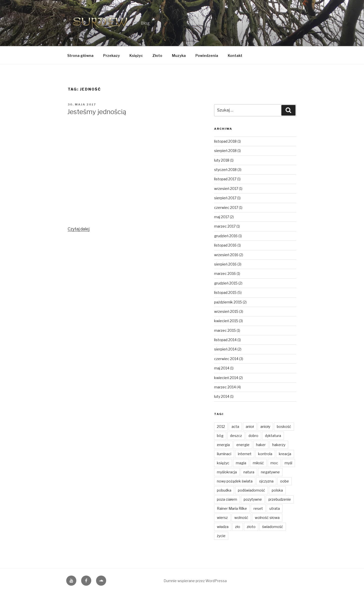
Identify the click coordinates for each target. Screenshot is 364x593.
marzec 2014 (225, 387)
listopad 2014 (225, 340)
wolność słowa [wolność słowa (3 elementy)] (267, 518)
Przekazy (111, 56)
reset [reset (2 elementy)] (258, 508)
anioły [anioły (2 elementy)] (265, 426)
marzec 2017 (225, 226)
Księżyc (136, 56)
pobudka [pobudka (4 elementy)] (224, 490)
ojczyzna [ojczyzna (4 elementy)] (266, 481)
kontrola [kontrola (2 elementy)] (265, 454)
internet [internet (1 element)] (245, 454)
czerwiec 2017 (226, 207)
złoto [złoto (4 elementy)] (251, 527)
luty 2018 (222, 160)
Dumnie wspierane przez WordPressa (195, 581)
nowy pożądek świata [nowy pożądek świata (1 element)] (235, 481)
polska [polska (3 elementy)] (277, 490)
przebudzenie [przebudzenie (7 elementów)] (280, 499)
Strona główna (80, 56)
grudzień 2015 (226, 283)
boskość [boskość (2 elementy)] (284, 426)
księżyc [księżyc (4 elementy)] (223, 463)
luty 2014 (222, 396)
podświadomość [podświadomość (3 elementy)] (252, 490)
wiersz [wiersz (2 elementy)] (222, 518)
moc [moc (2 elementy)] (274, 463)
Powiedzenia (207, 56)
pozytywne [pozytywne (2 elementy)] (253, 499)
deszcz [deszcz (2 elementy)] (236, 436)
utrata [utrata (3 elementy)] (275, 508)
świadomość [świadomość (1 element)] (273, 527)
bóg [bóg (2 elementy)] (220, 436)
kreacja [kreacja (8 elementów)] (285, 454)
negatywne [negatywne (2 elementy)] (270, 472)
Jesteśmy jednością (97, 112)
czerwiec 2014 (226, 359)
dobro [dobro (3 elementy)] (253, 436)
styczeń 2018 (225, 170)
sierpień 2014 (225, 349)
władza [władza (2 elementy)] (223, 527)
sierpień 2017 (225, 198)
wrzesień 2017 (226, 189)
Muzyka (179, 56)
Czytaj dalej (79, 229)
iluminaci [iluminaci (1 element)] (224, 454)
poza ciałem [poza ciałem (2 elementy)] (227, 499)
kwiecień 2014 (226, 378)
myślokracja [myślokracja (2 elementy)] (227, 472)
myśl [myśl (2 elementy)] (288, 463)
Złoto (157, 56)
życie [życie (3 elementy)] (221, 536)
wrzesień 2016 (226, 255)
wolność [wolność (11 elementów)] (241, 518)
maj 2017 (222, 217)
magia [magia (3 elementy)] (241, 463)
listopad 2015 (225, 292)
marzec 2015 (225, 330)
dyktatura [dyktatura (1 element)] (273, 436)
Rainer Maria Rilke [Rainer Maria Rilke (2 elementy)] (232, 508)
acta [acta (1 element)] (235, 426)
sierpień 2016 (225, 264)
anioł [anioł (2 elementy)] (250, 426)
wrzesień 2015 (226, 311)
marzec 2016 (225, 273)
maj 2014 (222, 368)
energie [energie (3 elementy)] (243, 445)
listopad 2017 (225, 179)
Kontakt (235, 56)
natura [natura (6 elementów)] (249, 472)
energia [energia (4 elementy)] (223, 445)
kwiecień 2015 (226, 321)
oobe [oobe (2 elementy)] (285, 481)
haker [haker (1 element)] (261, 445)
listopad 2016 (225, 245)
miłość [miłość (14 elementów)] (258, 463)
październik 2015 (228, 302)
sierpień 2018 (225, 151)
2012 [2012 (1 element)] (221, 426)
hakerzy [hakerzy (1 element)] (279, 445)
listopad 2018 (225, 141)
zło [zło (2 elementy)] (238, 527)
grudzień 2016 (226, 236)
